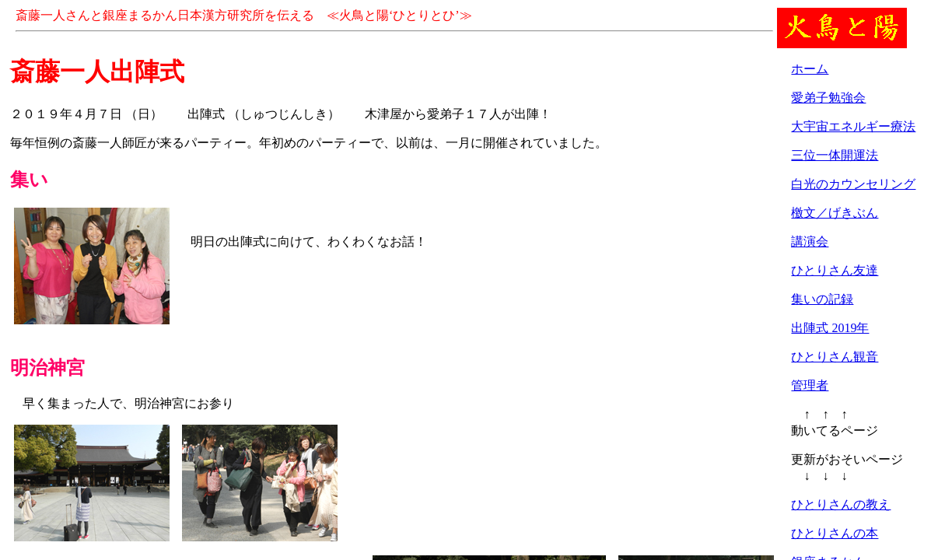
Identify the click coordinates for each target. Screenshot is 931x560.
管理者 (810, 385)
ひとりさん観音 (835, 357)
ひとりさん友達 (835, 270)
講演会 (810, 241)
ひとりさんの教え (841, 504)
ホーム (810, 69)
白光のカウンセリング (853, 184)
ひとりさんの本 (835, 533)
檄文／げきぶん (835, 213)
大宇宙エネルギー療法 (853, 126)
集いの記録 (822, 299)
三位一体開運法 (835, 155)
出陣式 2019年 (830, 328)
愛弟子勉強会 (828, 98)
